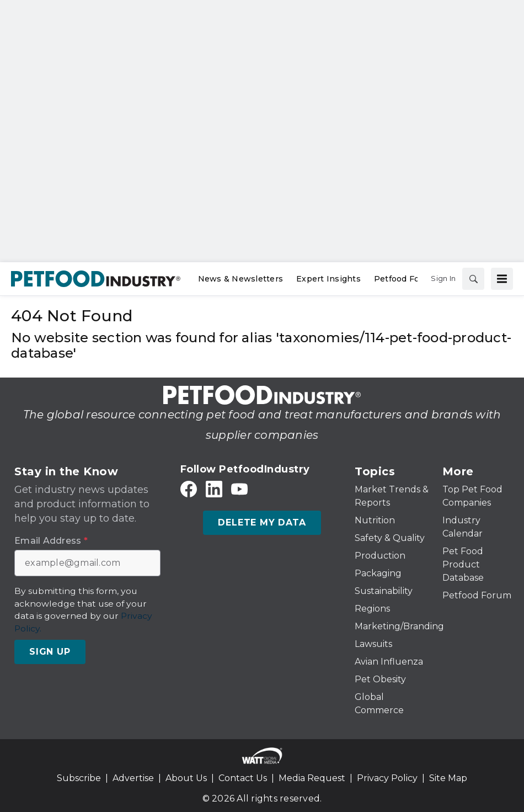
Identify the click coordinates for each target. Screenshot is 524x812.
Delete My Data (262, 522)
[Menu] (502, 279)
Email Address (51, 541)
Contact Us (243, 778)
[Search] (473, 279)
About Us (186, 778)
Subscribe (79, 778)
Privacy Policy (387, 778)
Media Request (312, 778)
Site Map (448, 778)
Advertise (133, 778)
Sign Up (50, 652)
